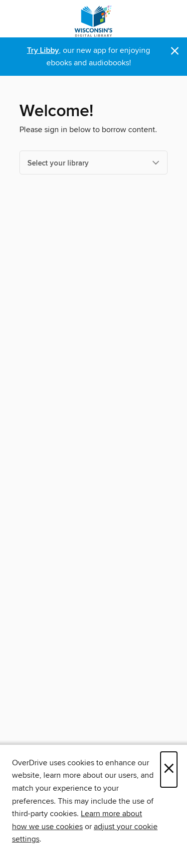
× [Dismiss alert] (175, 51)
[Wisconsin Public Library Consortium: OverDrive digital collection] (93, 21)
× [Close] (169, 770)
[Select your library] (93, 163)
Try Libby (43, 51)
